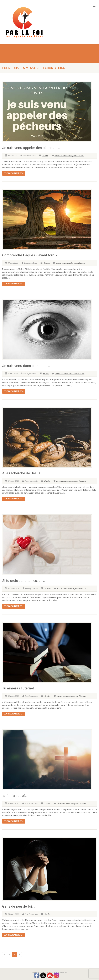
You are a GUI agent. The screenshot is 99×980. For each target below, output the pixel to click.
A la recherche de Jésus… (22, 473)
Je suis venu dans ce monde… (26, 366)
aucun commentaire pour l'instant (68, 156)
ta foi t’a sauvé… (15, 796)
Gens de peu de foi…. (19, 906)
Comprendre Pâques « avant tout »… (31, 255)
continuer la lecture (14, 173)
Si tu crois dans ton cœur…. (24, 581)
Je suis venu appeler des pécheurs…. (31, 148)
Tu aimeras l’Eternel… (19, 688)
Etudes (45, 156)
